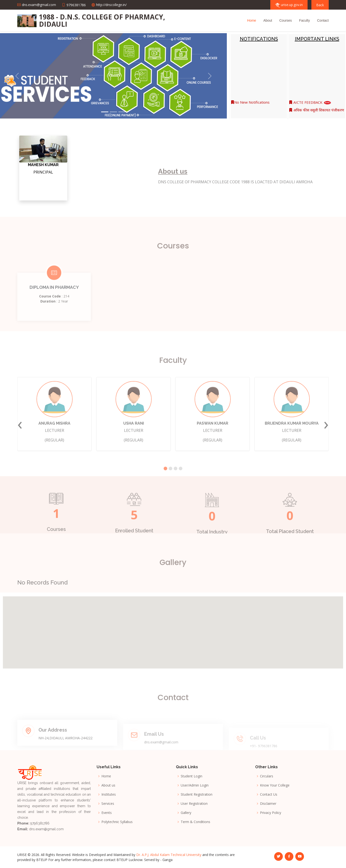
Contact (323, 20)
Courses (285, 20)
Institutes (109, 794)
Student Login (192, 776)
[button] (17, 76)
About (268, 20)
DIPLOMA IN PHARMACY (54, 299)
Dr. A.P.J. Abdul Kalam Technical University (169, 855)
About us (108, 785)
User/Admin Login (195, 785)
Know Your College (275, 785)
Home (252, 20)
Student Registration (197, 794)
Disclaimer (268, 804)
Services (108, 804)
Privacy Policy (271, 813)
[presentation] (20, 436)
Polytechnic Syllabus (117, 822)
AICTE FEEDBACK (310, 105)
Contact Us (269, 794)
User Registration (194, 804)
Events (107, 813)
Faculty (305, 20)
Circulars (267, 776)
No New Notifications (250, 105)
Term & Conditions (195, 822)
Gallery (186, 813)
